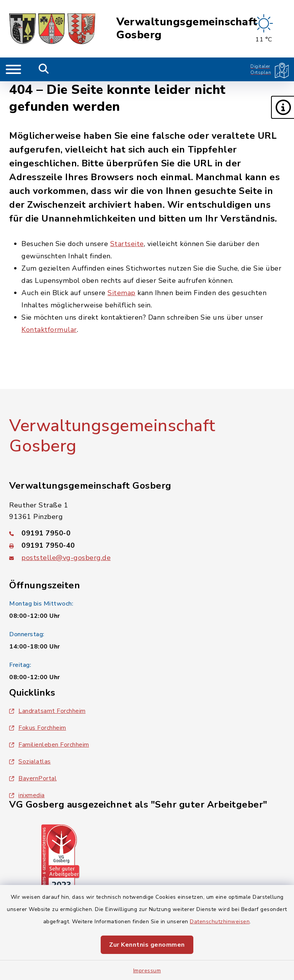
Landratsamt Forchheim (47, 711)
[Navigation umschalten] (13, 69)
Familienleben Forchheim (49, 745)
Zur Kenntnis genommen (147, 945)
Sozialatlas (30, 762)
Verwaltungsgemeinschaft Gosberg (187, 29)
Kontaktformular (49, 330)
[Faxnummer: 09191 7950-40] (147, 545)
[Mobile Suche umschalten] (44, 69)
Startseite (127, 244)
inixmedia (27, 795)
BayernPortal (33, 778)
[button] (283, 107)
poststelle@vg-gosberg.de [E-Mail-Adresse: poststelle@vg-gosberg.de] (66, 558)
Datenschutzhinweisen (220, 922)
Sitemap (122, 293)
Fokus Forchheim (38, 728)
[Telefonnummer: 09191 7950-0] (147, 533)
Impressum (147, 971)
